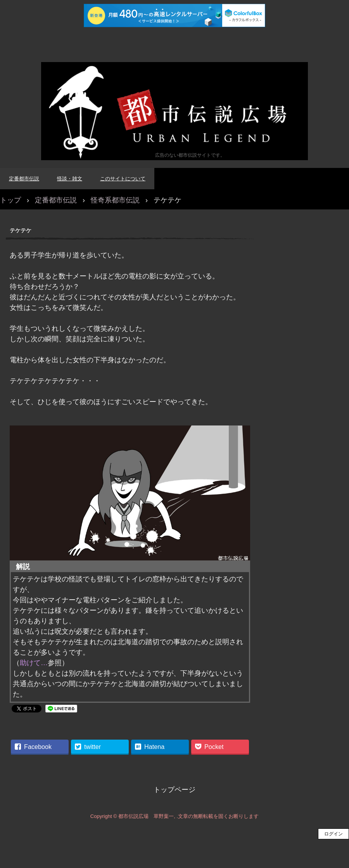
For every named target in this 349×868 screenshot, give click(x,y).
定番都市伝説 (24, 179)
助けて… (34, 663)
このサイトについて (123, 179)
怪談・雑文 (70, 179)
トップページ (174, 790)
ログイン (333, 834)
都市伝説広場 (174, 111)
